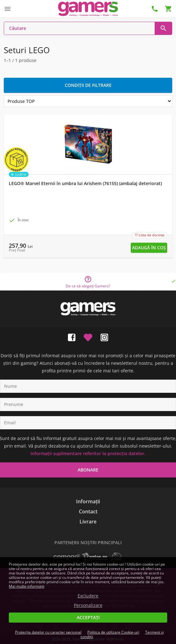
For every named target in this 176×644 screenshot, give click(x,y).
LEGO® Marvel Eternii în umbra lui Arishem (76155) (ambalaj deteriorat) (85, 184)
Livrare (88, 522)
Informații (88, 501)
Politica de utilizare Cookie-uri (113, 632)
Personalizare (88, 605)
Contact (88, 511)
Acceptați (88, 617)
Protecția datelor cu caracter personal (48, 632)
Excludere (88, 596)
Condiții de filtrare (88, 85)
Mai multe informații (27, 586)
